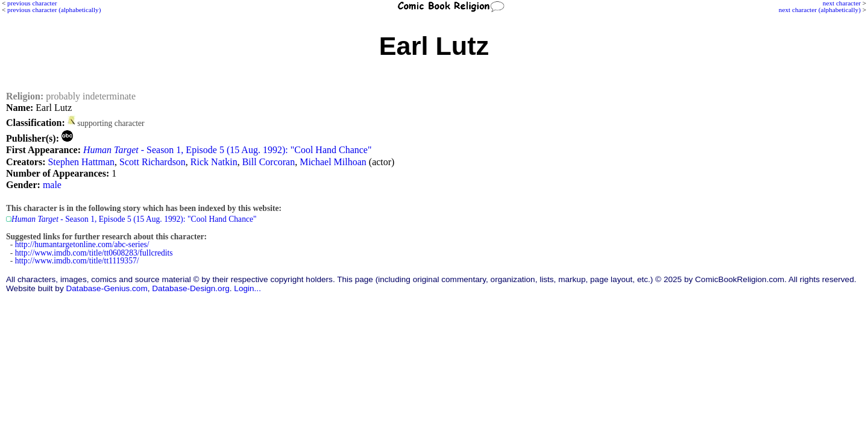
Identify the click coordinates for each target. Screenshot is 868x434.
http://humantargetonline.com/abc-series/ (82, 244)
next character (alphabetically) (820, 10)
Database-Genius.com (106, 288)
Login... (247, 288)
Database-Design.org (190, 288)
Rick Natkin (214, 162)
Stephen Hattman (81, 162)
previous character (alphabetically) (54, 10)
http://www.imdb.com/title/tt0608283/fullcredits (94, 253)
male (52, 185)
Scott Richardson (153, 162)
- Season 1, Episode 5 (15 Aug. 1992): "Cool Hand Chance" (228, 150)
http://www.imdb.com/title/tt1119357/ (77, 261)
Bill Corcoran (269, 162)
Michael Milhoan (333, 162)
